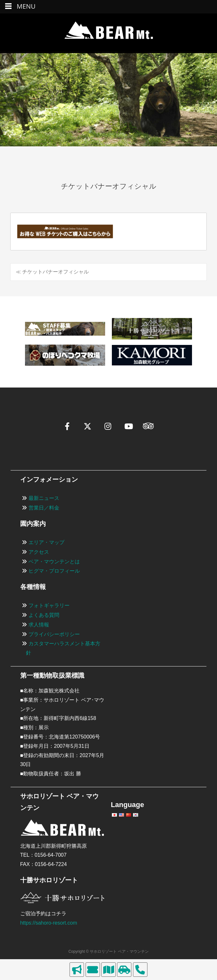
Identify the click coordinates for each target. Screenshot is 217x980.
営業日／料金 (44, 508)
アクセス (39, 552)
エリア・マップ (46, 542)
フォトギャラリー (49, 605)
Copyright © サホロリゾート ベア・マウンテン (108, 951)
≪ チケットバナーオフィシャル (52, 272)
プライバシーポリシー (54, 634)
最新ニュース (44, 498)
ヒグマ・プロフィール (54, 571)
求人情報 (39, 625)
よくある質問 (44, 615)
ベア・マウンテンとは (54, 562)
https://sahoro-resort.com (49, 923)
